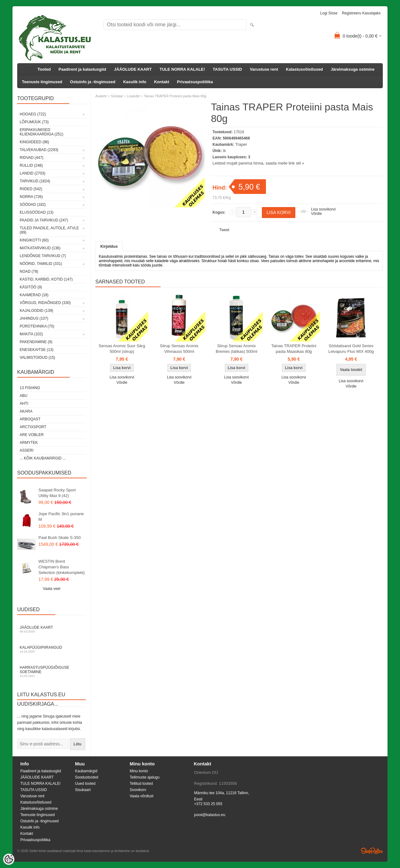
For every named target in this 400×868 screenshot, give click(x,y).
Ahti (24, 404)
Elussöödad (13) (37, 212)
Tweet (224, 230)
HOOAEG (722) (33, 114)
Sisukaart (83, 790)
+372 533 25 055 (208, 804)
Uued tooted (85, 784)
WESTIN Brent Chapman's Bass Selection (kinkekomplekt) (62, 567)
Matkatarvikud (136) (40, 248)
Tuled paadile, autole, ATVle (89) (49, 230)
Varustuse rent (264, 69)
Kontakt (162, 82)
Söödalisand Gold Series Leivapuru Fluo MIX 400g (351, 349)
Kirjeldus (109, 246)
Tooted (44, 69)
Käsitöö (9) (31, 287)
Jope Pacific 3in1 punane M (61, 517)
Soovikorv (138, 790)
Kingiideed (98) (34, 142)
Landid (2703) (32, 173)
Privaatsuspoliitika (195, 82)
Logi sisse (329, 13)
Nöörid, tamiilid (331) (41, 264)
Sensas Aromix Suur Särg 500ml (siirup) (122, 349)
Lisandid (133, 96)
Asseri (27, 450)
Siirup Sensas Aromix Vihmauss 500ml (179, 349)
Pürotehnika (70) (37, 326)
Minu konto (139, 771)
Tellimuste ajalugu (145, 777)
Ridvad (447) (32, 158)
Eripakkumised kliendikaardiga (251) (41, 132)
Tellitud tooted (141, 784)
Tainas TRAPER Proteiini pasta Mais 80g (175, 96)
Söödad (117, 96)
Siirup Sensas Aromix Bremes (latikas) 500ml (236, 349)
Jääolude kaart (52, 629)
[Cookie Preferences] (9, 859)
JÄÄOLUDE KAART (133, 69)
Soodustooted (87, 777)
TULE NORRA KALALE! (182, 69)
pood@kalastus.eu (210, 815)
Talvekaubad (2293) (39, 150)
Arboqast (30, 419)
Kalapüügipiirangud (52, 649)
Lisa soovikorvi (323, 209)
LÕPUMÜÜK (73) (34, 122)
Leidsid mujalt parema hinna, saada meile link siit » (258, 163)
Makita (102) (31, 334)
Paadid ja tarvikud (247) (44, 220)
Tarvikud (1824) (35, 181)
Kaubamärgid (86, 771)
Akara (26, 411)
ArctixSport (33, 427)
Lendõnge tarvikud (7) (43, 256)
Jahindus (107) (34, 318)
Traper (241, 144)
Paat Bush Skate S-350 (60, 538)
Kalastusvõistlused (305, 69)
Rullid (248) (31, 165)
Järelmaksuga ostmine (352, 69)
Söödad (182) (33, 205)
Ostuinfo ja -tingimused (93, 82)
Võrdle (316, 214)
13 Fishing (30, 388)
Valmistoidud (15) (37, 358)
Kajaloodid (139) (36, 311)
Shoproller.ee (372, 851)
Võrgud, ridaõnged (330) (45, 303)
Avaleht (101, 96)
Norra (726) (31, 197)
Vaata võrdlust (142, 796)
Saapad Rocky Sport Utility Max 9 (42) (57, 493)
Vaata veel (52, 589)
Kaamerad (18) (34, 295)
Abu (24, 396)
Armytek (29, 443)
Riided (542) (31, 189)
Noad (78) (29, 272)
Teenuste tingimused (42, 82)
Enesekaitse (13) (37, 350)
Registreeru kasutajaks (361, 13)
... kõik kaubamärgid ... (43, 458)
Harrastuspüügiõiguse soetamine (52, 671)
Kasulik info (135, 82)
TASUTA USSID (227, 69)
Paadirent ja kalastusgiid (82, 69)
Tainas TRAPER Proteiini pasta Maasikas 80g (294, 349)
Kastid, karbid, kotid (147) (46, 279)
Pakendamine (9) (36, 342)
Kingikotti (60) (34, 240)
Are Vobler (32, 435)
